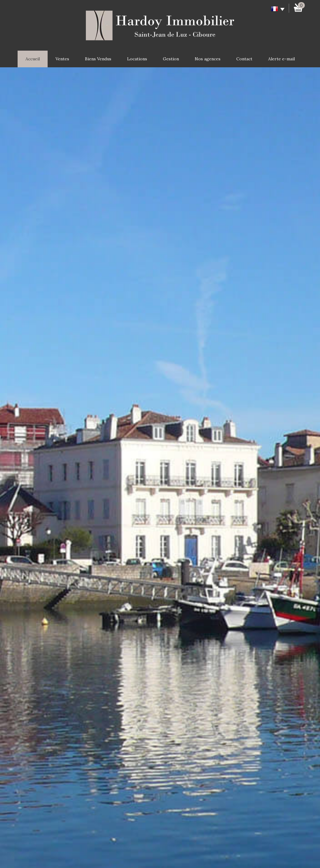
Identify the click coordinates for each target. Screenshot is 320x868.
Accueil (33, 59)
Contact (244, 59)
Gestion (171, 59)
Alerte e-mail (281, 59)
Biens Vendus (98, 59)
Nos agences (208, 59)
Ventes (62, 59)
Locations (137, 59)
